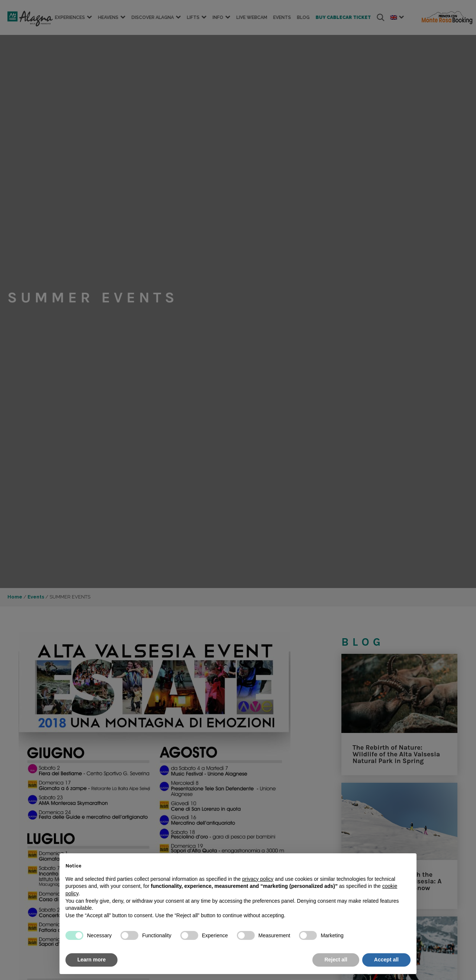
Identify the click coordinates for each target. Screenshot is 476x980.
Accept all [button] (386, 960)
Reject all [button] (336, 960)
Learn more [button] (91, 960)
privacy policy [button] (258, 879)
